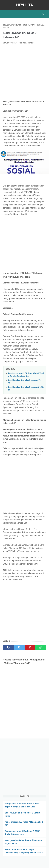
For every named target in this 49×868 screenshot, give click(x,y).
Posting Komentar (26, 43)
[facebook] (8, 647)
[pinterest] (30, 647)
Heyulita (25, 5)
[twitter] (19, 647)
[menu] (4, 14)
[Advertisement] (24, 72)
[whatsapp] (41, 647)
